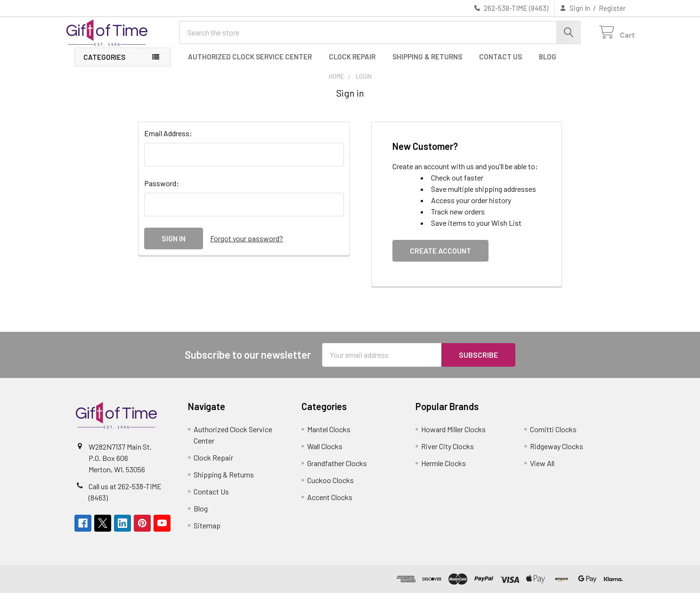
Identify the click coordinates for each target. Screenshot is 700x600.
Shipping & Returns (427, 64)
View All (542, 470)
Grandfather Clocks (337, 470)
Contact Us (501, 64)
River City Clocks (448, 453)
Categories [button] (104, 64)
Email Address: (168, 140)
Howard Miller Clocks (453, 436)
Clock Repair (352, 64)
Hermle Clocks (444, 470)
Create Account (440, 258)
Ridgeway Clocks (557, 453)
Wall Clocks (325, 453)
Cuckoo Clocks (330, 487)
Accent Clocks (330, 504)
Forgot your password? (247, 245)
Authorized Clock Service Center (250, 64)
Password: (162, 190)
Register (612, 8)
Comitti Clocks (553, 436)
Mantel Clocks (329, 436)
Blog (548, 64)
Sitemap (207, 532)
